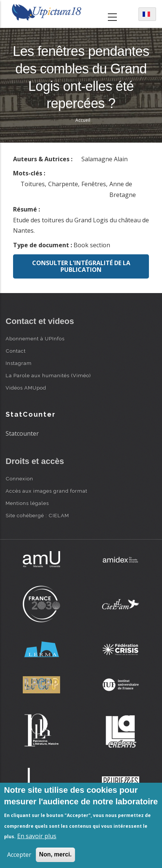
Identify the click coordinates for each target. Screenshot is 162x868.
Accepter (19, 855)
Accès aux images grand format (46, 491)
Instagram (19, 363)
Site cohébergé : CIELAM (37, 515)
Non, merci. (55, 854)
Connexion (19, 478)
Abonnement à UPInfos (35, 338)
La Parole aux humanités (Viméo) (48, 375)
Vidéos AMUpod (26, 388)
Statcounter (22, 433)
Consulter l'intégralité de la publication (81, 266)
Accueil (83, 120)
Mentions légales (27, 503)
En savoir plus (37, 836)
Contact (16, 351)
